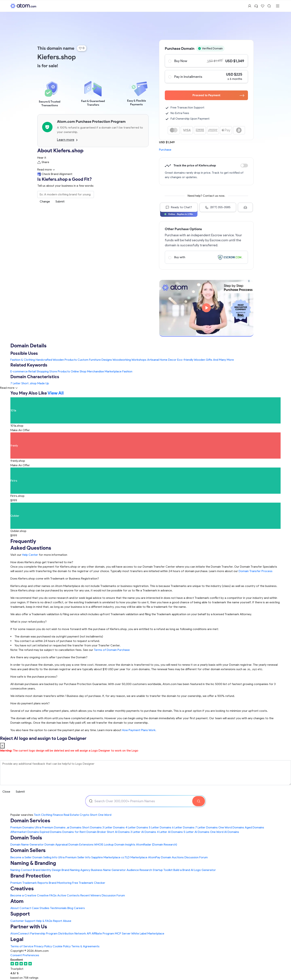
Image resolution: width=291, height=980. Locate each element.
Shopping (43, 371)
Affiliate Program (103, 933)
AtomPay (154, 857)
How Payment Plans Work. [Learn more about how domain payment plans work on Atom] (139, 730)
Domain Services (30, 820)
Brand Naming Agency (76, 870)
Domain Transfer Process (256, 571)
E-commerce (19, 371)
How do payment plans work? (30, 703)
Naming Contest (21, 870)
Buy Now (206, 61)
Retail (32, 371)
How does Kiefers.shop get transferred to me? (42, 562)
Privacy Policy (43, 946)
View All (56, 393)
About (15, 908)
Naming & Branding (33, 863)
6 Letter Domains (183, 827)
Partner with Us (29, 927)
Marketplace (113, 371)
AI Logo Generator (203, 870)
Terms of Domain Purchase (112, 650)
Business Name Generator (108, 870)
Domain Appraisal (56, 844)
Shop (83, 371)
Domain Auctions (172, 857)
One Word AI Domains (225, 832)
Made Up (43, 383)
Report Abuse (62, 921)
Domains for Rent (74, 832)
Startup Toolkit (163, 870)
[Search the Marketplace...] (66, 194)
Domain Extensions (81, 844)
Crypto (84, 815)
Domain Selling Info (45, 857)
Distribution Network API (75, 933)
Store (53, 371)
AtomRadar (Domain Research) (157, 844)
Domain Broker (96, 832)
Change (45, 201)
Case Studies (41, 908)
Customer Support (23, 921)
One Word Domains (231, 827)
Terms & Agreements (85, 946)
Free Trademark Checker (89, 883)
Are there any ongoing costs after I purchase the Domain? (49, 657)
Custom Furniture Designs (95, 360)
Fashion (127, 371)
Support (20, 914)
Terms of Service (22, 946)
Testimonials (58, 908)
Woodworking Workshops (129, 360)
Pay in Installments (206, 77)
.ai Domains (74, 827)
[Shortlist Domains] (263, 6)
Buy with (206, 257)
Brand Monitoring (60, 883)
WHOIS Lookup (104, 844)
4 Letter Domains (137, 827)
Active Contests (68, 895)
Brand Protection (31, 876)
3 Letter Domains (114, 827)
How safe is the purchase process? (34, 677)
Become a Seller (21, 857)
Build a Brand (182, 870)
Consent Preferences (25, 955)
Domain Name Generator (27, 844)
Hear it (42, 158)
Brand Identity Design (47, 870)
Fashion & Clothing (23, 360)
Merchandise (95, 371)
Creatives (22, 888)
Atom (17, 901)
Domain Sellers (28, 850)
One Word (105, 815)
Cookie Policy (62, 946)
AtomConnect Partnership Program (34, 933)
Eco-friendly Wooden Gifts (195, 360)
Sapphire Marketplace (106, 857)
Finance (58, 815)
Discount (244, 166)
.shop (33, 383)
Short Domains (92, 827)
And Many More (223, 360)
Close (6, 792)
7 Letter (15, 383)
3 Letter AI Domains (143, 832)
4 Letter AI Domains (170, 832)
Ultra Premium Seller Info (74, 857)
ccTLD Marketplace (134, 857)
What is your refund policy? (28, 622)
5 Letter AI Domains (196, 832)
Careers (79, 908)
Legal (17, 939)
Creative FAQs (47, 895)
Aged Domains (254, 827)
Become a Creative (23, 895)
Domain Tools (26, 838)
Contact (25, 908)
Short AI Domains (118, 832)
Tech (37, 815)
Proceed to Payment (218, 95)
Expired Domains (51, 832)
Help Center (30, 555)
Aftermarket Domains (25, 832)
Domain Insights (125, 844)
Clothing (47, 815)
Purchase (165, 150)
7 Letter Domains (206, 827)
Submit (60, 201)
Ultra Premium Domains (50, 827)
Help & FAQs (44, 921)
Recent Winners (91, 895)
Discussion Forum (196, 857)
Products (64, 371)
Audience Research (139, 870)
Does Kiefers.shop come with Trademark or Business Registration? (55, 579)
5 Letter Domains (160, 827)
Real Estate (71, 815)
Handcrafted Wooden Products (56, 360)
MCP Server (123, 933)
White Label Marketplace (148, 933)
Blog (70, 908)
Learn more (67, 140)
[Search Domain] (199, 801)
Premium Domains (22, 827)
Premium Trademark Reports (29, 883)
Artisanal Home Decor (162, 360)
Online (75, 371)
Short (25, 383)
